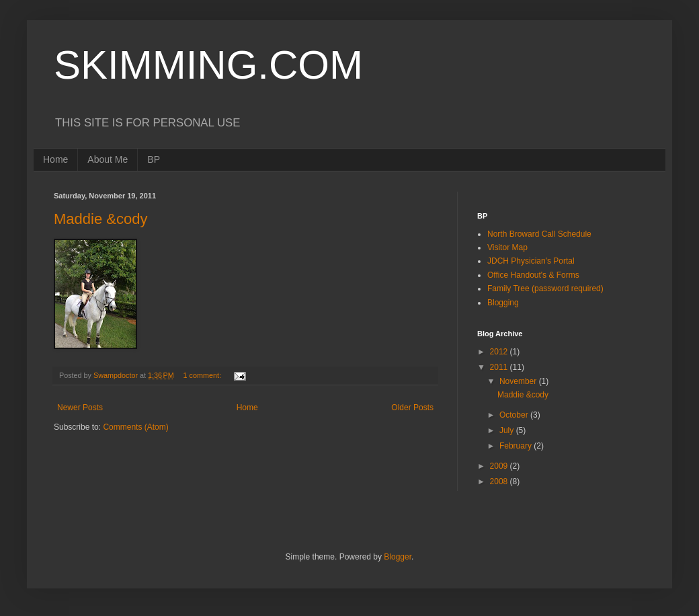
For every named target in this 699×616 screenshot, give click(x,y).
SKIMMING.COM (208, 65)
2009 (500, 466)
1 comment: (203, 375)
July (508, 430)
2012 (500, 352)
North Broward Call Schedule (539, 234)
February (517, 446)
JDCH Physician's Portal (531, 261)
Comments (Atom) (135, 427)
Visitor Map (507, 247)
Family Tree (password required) (545, 288)
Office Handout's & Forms (533, 275)
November (519, 381)
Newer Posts (80, 408)
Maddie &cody (100, 219)
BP (154, 159)
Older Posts (412, 408)
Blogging (503, 303)
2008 (500, 482)
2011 (500, 367)
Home (55, 159)
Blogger (398, 557)
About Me (108, 159)
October (515, 415)
